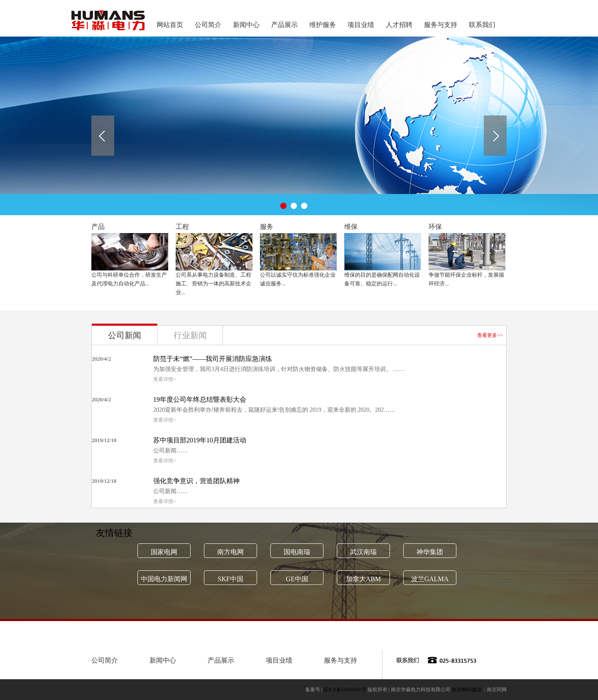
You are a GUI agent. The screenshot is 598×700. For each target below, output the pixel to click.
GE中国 (297, 579)
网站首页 (170, 25)
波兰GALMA (430, 579)
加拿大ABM (363, 579)
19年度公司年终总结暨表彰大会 (200, 399)
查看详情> (165, 379)
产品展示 (284, 25)
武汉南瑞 (363, 552)
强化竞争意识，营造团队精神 (196, 481)
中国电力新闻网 (164, 579)
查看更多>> (490, 335)
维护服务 (323, 25)
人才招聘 (399, 25)
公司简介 (208, 25)
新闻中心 (246, 25)
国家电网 (164, 552)
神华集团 (430, 552)
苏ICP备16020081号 (345, 690)
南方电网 (230, 552)
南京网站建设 (467, 690)
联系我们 (482, 25)
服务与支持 (441, 25)
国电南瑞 (297, 552)
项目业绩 (361, 25)
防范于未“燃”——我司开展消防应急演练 (213, 359)
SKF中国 (230, 579)
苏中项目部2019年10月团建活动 (200, 440)
